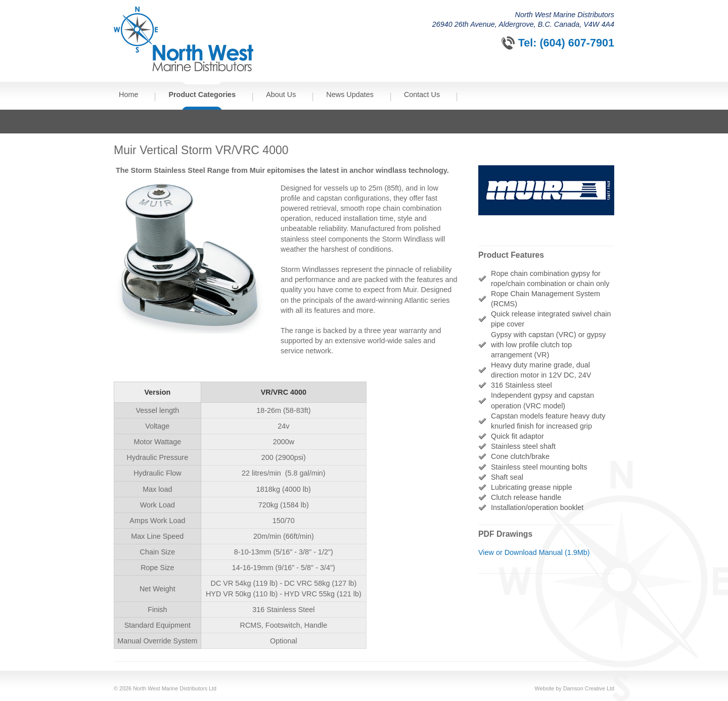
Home (128, 95)
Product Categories (202, 95)
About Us (281, 95)
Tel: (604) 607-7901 (566, 43)
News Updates (350, 95)
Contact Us (422, 95)
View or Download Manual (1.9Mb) (534, 552)
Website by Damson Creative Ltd (575, 688)
